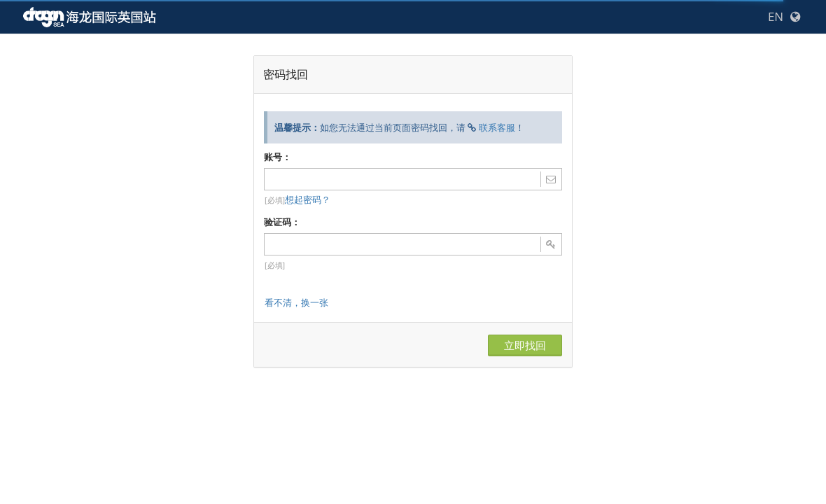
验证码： (282, 222)
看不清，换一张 (296, 302)
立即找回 (525, 345)
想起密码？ (308, 199)
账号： (278, 157)
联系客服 (497, 127)
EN (776, 16)
